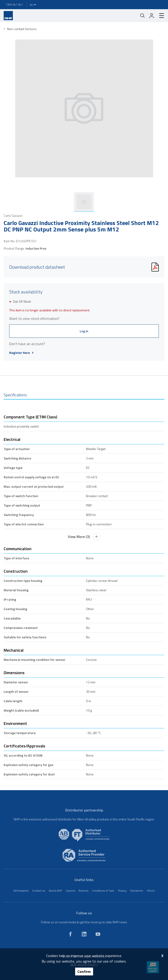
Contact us (39, 891)
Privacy (122, 891)
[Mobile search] (142, 16)
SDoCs (151, 891)
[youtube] (98, 934)
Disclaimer (137, 891)
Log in (84, 331)
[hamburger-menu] (160, 16)
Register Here (21, 353)
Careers (70, 891)
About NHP (55, 891)
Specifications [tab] (15, 395)
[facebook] (70, 934)
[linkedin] (84, 934)
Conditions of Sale (103, 891)
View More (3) (84, 537)
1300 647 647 (14, 4)
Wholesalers (21, 891)
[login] (152, 16)
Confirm (84, 972)
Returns (83, 891)
